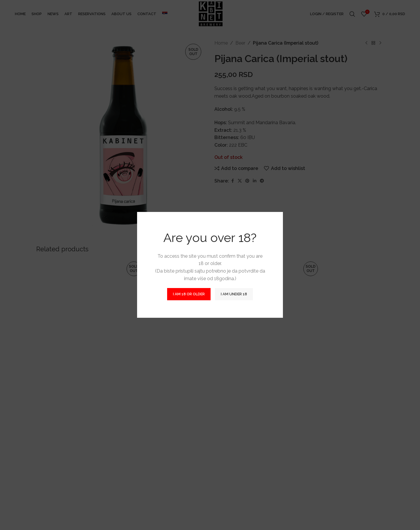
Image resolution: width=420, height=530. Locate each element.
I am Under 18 (234, 294)
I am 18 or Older (189, 294)
